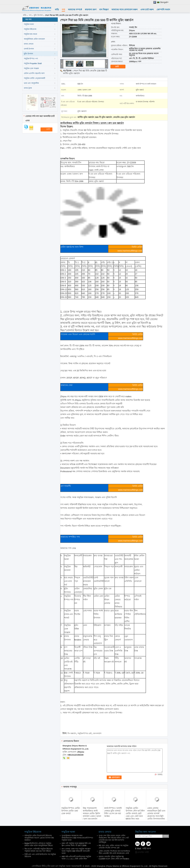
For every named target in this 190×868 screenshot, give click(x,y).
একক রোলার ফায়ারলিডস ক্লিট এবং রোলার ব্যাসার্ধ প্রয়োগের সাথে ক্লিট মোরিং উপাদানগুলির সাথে (156, 815)
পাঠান (166, 836)
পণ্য (63, 10)
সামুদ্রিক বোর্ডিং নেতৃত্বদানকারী (35, 78)
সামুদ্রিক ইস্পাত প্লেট (85, 733)
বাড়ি (57, 10)
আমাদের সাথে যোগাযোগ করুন (125, 10)
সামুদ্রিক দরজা (29, 24)
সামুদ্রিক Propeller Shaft (33, 63)
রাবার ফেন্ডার (29, 44)
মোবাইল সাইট (142, 852)
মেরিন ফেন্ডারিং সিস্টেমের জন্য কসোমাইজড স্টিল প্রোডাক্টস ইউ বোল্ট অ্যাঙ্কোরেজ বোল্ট (114, 852)
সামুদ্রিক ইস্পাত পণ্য (31, 59)
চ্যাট (119, 67)
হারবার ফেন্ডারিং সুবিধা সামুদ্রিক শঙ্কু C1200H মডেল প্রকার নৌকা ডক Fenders (114, 858)
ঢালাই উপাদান (29, 49)
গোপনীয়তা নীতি (39, 866)
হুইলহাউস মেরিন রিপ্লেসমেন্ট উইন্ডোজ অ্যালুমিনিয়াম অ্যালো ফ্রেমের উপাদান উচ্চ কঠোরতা (39, 838)
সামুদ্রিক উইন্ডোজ (30, 29)
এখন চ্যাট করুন (147, 10)
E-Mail (138, 849)
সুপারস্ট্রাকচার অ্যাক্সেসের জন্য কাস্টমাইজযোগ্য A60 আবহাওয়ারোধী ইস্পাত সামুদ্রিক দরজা (77, 838)
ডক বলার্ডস (97, 733)
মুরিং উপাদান (38, 15)
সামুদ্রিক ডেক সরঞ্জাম (31, 68)
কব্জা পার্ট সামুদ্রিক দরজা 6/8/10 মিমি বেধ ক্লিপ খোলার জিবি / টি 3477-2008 (76, 844)
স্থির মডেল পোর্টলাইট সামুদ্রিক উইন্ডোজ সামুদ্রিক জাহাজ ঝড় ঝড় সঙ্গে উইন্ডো (39, 850)
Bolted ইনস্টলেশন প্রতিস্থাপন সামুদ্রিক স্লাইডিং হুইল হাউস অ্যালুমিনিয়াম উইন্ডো (39, 844)
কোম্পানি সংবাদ (163, 10)
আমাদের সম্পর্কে (75, 10)
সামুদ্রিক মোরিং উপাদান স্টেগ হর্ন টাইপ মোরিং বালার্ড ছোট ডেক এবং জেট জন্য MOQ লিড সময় (135, 813)
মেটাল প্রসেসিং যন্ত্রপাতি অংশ (34, 73)
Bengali (164, 2)
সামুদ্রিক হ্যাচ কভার (31, 34)
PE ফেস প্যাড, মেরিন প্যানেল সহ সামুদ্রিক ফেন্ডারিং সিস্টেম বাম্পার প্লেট (113, 847)
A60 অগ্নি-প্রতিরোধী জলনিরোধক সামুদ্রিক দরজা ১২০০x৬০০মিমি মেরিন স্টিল (76, 858)
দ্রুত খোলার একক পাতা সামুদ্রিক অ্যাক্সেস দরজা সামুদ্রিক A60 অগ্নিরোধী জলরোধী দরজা (76, 851)
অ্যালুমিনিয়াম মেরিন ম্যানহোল (34, 39)
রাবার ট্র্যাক (28, 88)
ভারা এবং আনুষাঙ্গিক (31, 83)
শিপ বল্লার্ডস (72, 733)
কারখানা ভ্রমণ (91, 10)
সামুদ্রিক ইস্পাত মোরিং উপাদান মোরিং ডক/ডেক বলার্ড (71, 811)
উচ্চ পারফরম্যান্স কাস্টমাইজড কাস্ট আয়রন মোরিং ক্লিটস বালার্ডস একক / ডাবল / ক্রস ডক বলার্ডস (92, 813)
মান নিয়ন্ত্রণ (104, 10)
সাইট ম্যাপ (147, 849)
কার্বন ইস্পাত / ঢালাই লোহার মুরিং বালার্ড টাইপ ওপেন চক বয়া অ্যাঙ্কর (113, 812)
